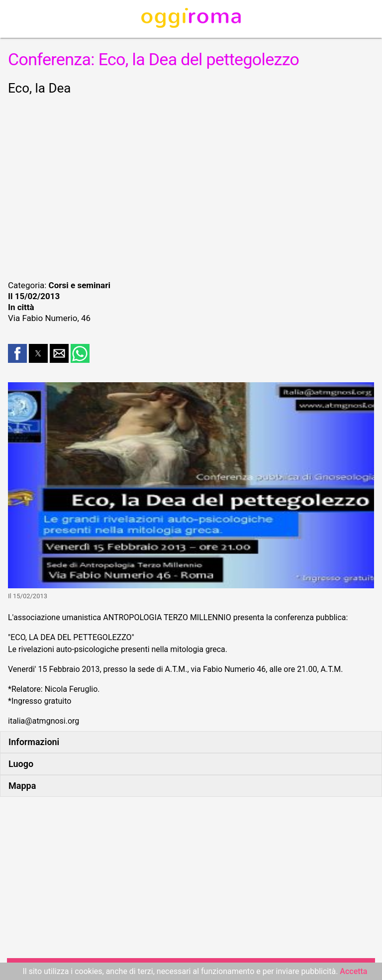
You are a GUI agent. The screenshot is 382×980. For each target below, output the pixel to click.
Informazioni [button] (34, 742)
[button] (17, 353)
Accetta (353, 971)
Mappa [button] (22, 786)
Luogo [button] (21, 764)
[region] (191, 186)
